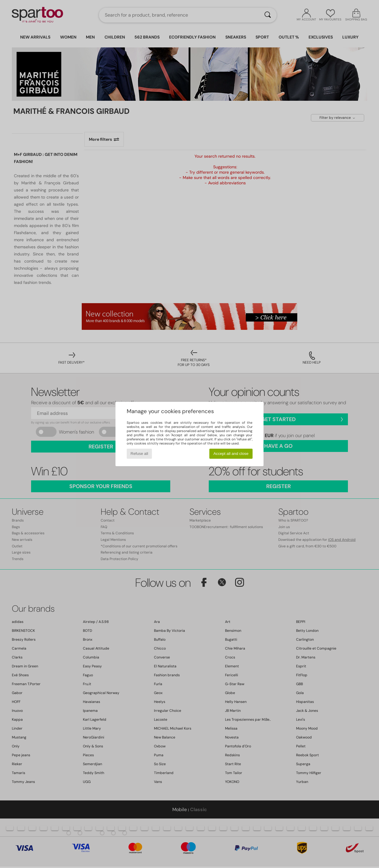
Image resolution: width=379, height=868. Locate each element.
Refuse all (139, 454)
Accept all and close (231, 454)
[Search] (268, 15)
